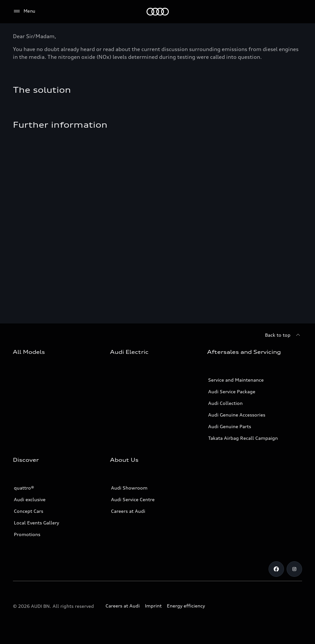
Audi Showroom (129, 488)
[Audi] (158, 12)
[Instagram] (294, 569)
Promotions (27, 534)
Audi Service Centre (133, 499)
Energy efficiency (186, 606)
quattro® (24, 488)
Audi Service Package (232, 391)
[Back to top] (284, 335)
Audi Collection (225, 403)
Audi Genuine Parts (230, 426)
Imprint (153, 606)
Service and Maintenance (236, 380)
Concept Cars (29, 511)
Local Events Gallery (36, 523)
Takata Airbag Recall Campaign (243, 438)
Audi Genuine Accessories (237, 415)
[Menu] (24, 11)
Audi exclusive (30, 499)
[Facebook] (276, 569)
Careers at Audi (128, 511)
